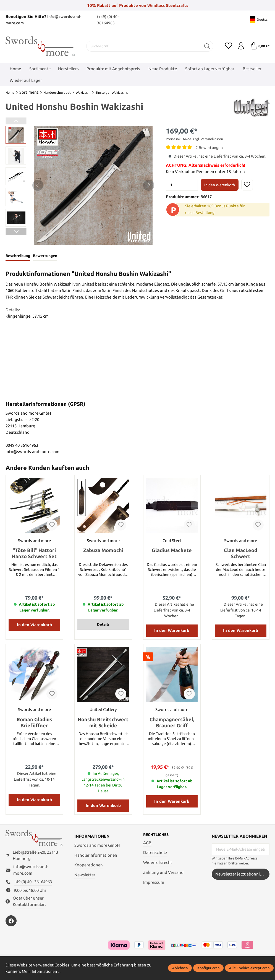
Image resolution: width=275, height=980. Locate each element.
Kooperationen (89, 866)
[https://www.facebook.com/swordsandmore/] (11, 925)
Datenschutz (155, 854)
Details (103, 625)
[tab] (19, 256)
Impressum (154, 883)
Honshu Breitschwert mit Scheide (103, 723)
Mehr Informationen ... (43, 971)
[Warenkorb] (259, 46)
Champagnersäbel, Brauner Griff (172, 723)
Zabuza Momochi (103, 551)
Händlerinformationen (96, 856)
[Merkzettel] (225, 46)
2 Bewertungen (210, 147)
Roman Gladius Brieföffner (34, 723)
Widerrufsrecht (158, 863)
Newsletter (85, 875)
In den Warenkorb (220, 185)
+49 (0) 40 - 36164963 (33, 886)
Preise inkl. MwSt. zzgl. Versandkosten (194, 139)
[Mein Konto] (239, 46)
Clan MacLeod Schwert (241, 554)
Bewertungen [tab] (48, 256)
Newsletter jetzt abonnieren (242, 875)
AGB (147, 844)
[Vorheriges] (38, 185)
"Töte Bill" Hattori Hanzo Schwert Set (34, 554)
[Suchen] (204, 46)
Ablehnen (180, 968)
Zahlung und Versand (163, 873)
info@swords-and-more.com (31, 874)
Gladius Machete (172, 551)
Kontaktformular (29, 908)
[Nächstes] (149, 185)
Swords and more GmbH (97, 846)
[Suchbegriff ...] (142, 46)
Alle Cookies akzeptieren (249, 968)
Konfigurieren (208, 968)
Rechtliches (157, 836)
